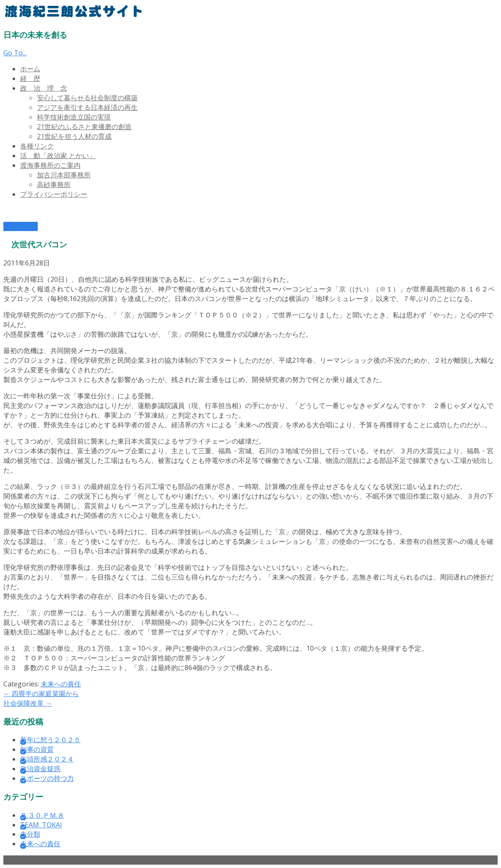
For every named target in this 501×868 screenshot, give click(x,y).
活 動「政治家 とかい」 (58, 156)
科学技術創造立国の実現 (74, 117)
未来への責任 (61, 684)
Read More (21, 226)
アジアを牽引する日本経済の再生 (87, 107)
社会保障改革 (28, 703)
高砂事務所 (54, 185)
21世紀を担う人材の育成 (74, 136)
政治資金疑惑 (40, 769)
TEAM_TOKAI (41, 825)
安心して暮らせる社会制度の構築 (87, 98)
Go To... (15, 53)
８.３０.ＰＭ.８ (42, 815)
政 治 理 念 (44, 88)
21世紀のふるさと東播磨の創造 (84, 127)
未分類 (30, 834)
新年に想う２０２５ (50, 740)
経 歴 (30, 78)
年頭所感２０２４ (47, 759)
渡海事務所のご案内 (50, 165)
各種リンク (37, 146)
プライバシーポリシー (54, 194)
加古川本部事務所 (64, 175)
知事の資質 (37, 749)
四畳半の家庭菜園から (41, 694)
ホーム (30, 69)
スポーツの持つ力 (47, 778)
